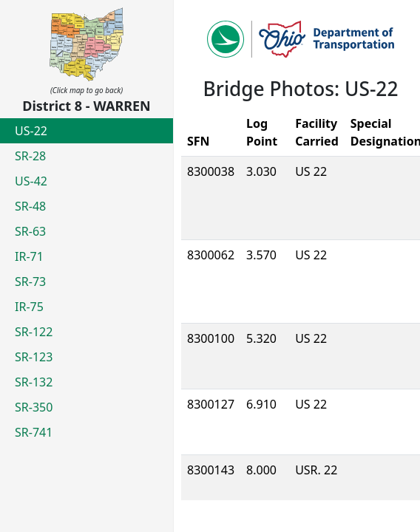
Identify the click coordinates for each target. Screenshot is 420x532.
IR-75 (29, 307)
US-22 (31, 131)
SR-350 (34, 407)
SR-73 (30, 282)
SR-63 (30, 231)
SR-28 (30, 156)
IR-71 (29, 256)
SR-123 (34, 357)
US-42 (31, 181)
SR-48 (30, 206)
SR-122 (34, 332)
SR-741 (34, 432)
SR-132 (34, 382)
